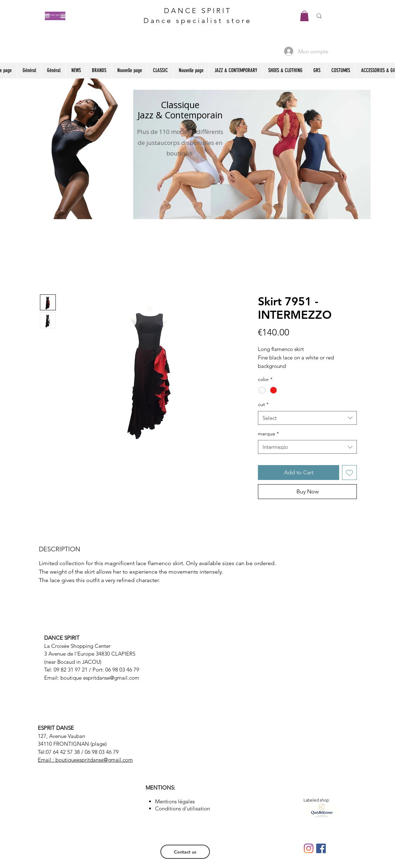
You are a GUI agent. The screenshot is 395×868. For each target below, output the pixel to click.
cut (263, 404)
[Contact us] (185, 852)
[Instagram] (309, 848)
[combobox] (307, 418)
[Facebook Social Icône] (321, 848)
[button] (304, 16)
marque (268, 434)
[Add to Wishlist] (349, 473)
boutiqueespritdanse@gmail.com (94, 760)
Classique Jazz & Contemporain (180, 110)
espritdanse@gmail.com (111, 678)
